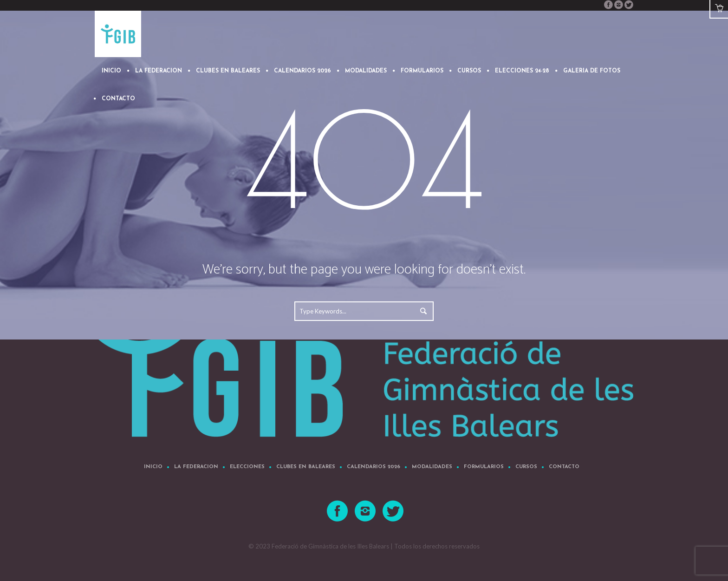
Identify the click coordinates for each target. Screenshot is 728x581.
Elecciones (247, 467)
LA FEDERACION (196, 467)
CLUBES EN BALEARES (306, 467)
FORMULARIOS (484, 467)
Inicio (153, 467)
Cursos (526, 467)
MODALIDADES (432, 467)
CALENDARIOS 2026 (374, 467)
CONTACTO (564, 467)
